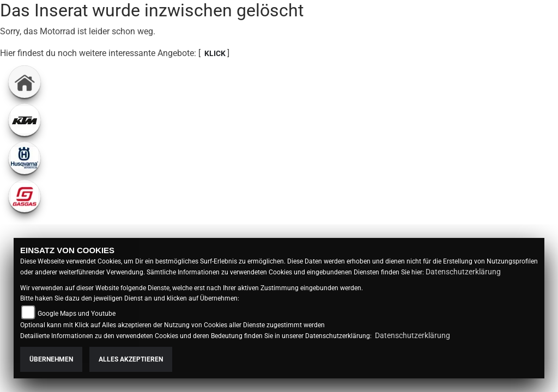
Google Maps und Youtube (77, 314)
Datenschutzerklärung (463, 272)
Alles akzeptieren (131, 359)
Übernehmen (51, 359)
